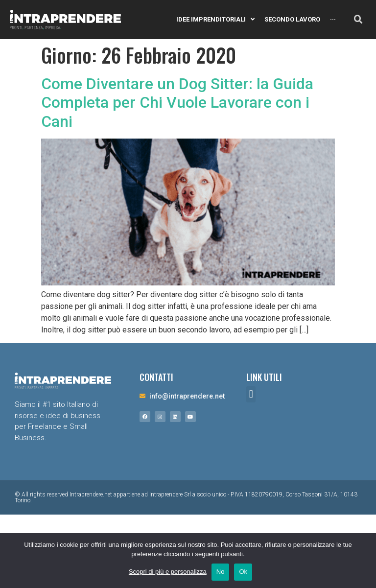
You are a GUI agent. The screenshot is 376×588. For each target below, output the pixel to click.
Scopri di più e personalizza (168, 572)
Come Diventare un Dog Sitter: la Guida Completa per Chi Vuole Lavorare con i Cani (177, 103)
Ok (243, 572)
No (221, 572)
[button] (251, 394)
